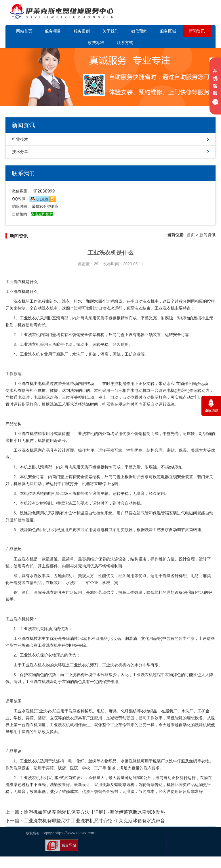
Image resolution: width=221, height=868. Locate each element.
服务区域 (168, 31)
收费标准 (96, 43)
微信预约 (139, 31)
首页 (191, 235)
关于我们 (110, 31)
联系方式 (125, 43)
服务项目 (53, 31)
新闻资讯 (197, 31)
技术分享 (20, 152)
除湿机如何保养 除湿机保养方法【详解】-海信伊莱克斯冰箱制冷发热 (94, 812)
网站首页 (24, 31)
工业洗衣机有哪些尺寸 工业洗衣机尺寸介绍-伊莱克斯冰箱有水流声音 (94, 821)
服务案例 (82, 31)
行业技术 (20, 139)
